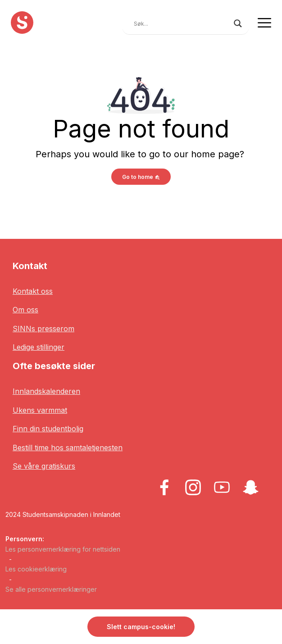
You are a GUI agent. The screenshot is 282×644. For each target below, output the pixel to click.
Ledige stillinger (39, 347)
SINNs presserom (43, 329)
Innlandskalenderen (46, 391)
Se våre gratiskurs (44, 466)
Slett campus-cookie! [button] (141, 627)
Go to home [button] (141, 177)
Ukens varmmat (40, 410)
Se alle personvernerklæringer (51, 589)
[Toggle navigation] (264, 22)
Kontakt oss (33, 291)
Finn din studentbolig (48, 429)
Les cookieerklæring (36, 569)
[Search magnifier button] (238, 23)
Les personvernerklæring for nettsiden (63, 549)
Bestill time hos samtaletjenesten (68, 448)
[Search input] (182, 23)
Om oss (25, 310)
